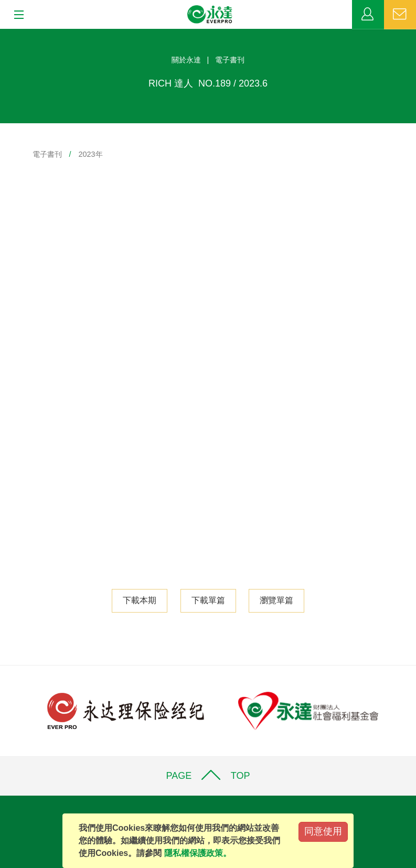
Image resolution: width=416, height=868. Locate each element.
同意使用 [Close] (323, 831)
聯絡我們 (400, 15)
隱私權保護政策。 (198, 853)
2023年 (91, 154)
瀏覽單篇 (276, 600)
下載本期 (140, 600)
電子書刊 (47, 154)
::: (3, 34)
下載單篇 (208, 600)
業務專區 (368, 15)
